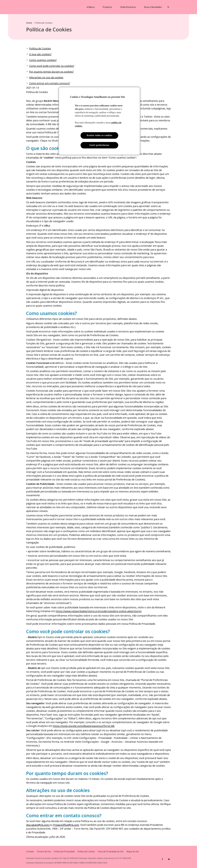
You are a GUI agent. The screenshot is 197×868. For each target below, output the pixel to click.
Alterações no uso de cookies (46, 77)
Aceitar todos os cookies (99, 135)
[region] (99, 121)
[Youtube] (169, 859)
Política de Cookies (40, 48)
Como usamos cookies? (43, 60)
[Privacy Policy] (64, 851)
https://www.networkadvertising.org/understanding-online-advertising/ (99, 611)
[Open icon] (168, 7)
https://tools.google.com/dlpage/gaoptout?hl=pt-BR (84, 726)
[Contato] (30, 851)
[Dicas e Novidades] (153, 7)
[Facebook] (162, 859)
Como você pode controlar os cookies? (52, 66)
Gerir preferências (99, 145)
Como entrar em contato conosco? (50, 83)
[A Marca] (91, 7)
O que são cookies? (40, 54)
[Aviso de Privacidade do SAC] (111, 851)
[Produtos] (107, 7)
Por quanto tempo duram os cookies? (51, 72)
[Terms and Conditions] (44, 851)
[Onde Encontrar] (128, 7)
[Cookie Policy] (86, 851)
